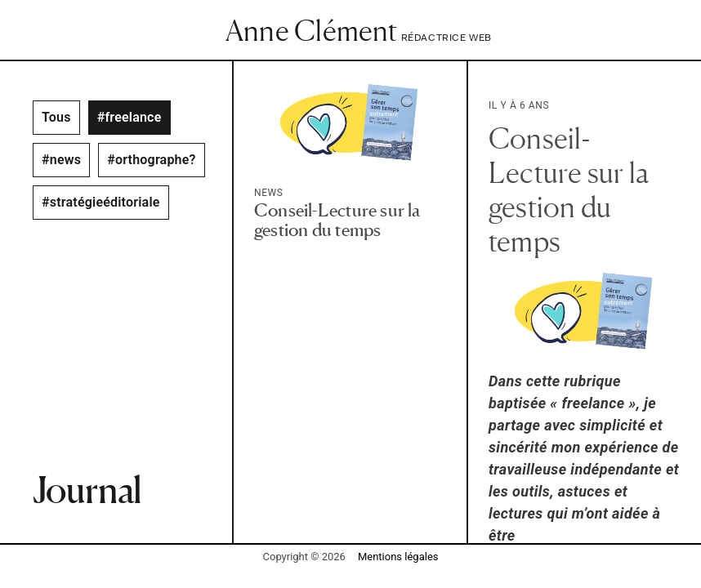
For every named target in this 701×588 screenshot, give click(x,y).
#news (61, 160)
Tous (56, 117)
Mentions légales (398, 557)
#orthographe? (151, 160)
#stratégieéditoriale (101, 202)
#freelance (129, 117)
